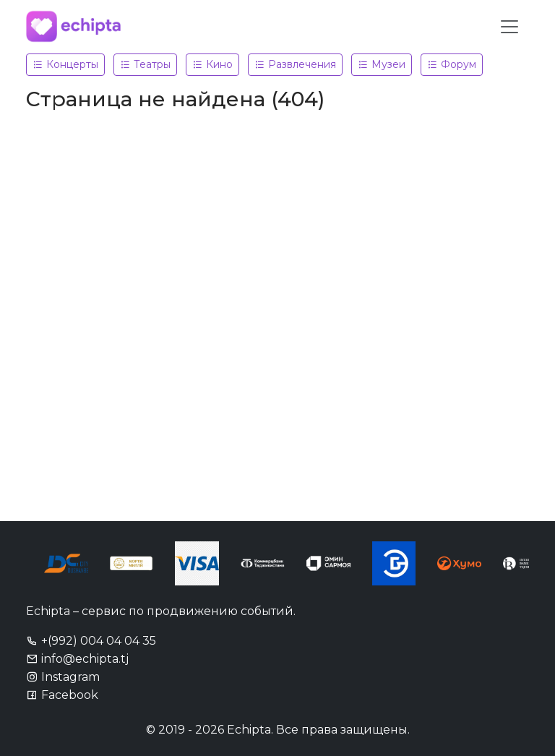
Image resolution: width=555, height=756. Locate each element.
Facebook (62, 695)
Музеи (382, 64)
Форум (452, 64)
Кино (212, 64)
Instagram (63, 677)
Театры (145, 64)
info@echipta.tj (77, 659)
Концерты (65, 64)
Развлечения (295, 64)
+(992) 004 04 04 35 (91, 641)
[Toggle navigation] (509, 27)
